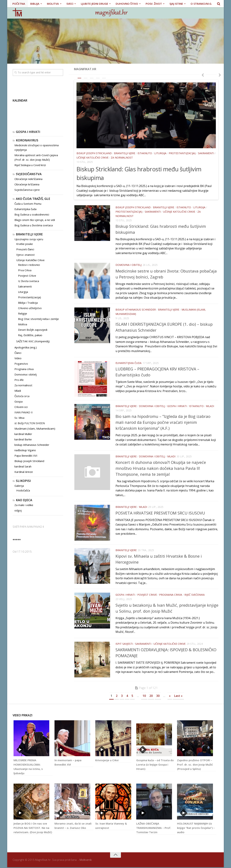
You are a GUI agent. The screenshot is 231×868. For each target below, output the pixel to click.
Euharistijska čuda (128, 363)
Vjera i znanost (25, 255)
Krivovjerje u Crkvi (107, 761)
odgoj (18, 510)
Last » (178, 696)
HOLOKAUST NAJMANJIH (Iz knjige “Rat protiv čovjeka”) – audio (196, 829)
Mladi (210, 406)
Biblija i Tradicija (28, 303)
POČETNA (19, 4)
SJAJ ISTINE (176, 4)
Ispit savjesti (124, 644)
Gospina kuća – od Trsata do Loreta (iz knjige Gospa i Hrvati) (155, 765)
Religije (23, 313)
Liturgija (160, 153)
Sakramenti (206, 153)
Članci (18, 353)
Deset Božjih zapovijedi (33, 330)
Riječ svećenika (195, 595)
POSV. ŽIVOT (154, 4)
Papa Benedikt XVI (26, 456)
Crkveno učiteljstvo (30, 308)
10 (144, 696)
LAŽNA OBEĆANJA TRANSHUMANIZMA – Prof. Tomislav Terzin (154, 829)
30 (158, 696)
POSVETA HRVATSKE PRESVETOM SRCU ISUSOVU (160, 513)
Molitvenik (86, 860)
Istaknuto (145, 153)
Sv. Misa (19, 418)
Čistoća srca (22, 396)
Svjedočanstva (29, 174)
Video (18, 358)
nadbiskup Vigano (25, 450)
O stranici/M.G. (201, 4)
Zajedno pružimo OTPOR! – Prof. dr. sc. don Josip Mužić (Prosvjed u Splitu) (195, 765)
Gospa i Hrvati (177, 406)
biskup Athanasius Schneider (136, 309)
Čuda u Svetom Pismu (28, 204)
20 (151, 696)
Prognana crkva (171, 595)
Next (221, 75)
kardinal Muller (23, 434)
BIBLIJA (35, 4)
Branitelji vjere (125, 153)
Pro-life (19, 380)
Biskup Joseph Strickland (94, 153)
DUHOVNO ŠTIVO (127, 4)
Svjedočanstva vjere (27, 190)
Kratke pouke (25, 244)
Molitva (23, 324)
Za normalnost (122, 158)
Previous (201, 75)
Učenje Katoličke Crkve (92, 158)
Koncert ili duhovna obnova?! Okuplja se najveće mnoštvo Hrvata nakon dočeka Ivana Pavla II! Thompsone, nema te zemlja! (161, 468)
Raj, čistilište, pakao (30, 335)
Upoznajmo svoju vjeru (29, 239)
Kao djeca (24, 500)
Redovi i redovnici (29, 265)
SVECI (70, 4)
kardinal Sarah (23, 466)
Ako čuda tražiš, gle (33, 199)
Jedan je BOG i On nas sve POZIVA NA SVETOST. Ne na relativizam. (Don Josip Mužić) (33, 829)
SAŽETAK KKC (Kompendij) (33, 341)
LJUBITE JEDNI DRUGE (94, 4)
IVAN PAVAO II (24, 412)
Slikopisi (23, 481)
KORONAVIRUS (27, 140)
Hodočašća (23, 490)
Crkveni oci (21, 407)
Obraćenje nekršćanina (28, 179)
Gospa (18, 401)
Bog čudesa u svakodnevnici (32, 214)
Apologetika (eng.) (26, 347)
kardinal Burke (23, 439)
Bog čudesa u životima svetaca (34, 225)
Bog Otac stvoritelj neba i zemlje (38, 319)
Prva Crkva (25, 270)
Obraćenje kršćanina (27, 184)
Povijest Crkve (147, 595)
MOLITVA (53, 4)
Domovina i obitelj (128, 265)
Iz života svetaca (29, 281)
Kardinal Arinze (24, 472)
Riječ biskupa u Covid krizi (30, 165)
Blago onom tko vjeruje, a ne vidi (35, 220)
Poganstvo (21, 364)
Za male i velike (24, 505)
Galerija (19, 486)
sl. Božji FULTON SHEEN (30, 423)
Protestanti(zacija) (182, 153)
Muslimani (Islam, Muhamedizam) (35, 428)
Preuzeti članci (25, 249)
